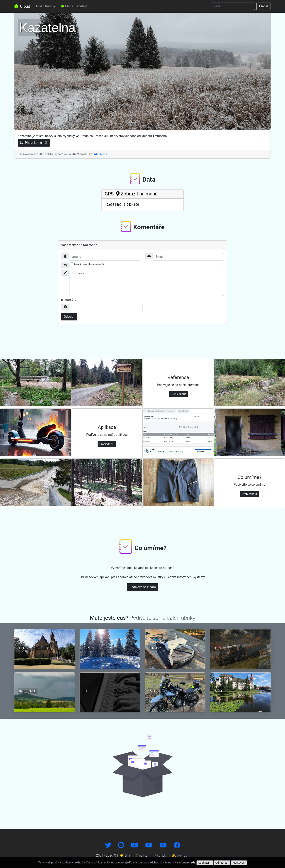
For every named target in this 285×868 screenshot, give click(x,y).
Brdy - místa (100, 154)
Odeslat (69, 317)
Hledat (264, 6)
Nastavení (239, 863)
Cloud (22, 6)
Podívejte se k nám (143, 587)
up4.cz (141, 856)
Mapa (67, 6)
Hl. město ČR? (69, 300)
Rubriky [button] (50, 6)
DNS (125, 856)
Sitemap (180, 856)
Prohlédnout (178, 394)
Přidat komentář (34, 143)
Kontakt (82, 6)
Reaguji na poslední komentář (88, 264)
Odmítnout (222, 863)
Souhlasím (205, 863)
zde (193, 862)
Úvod (38, 6)
